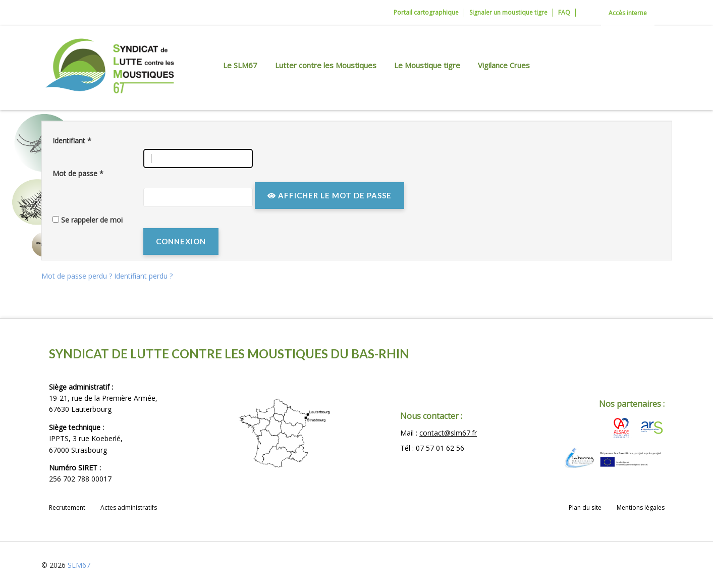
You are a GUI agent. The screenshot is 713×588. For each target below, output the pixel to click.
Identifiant (72, 141)
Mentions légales (641, 507)
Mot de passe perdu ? (78, 276)
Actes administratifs (129, 507)
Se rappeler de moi (92, 220)
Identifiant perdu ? (143, 276)
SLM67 (79, 565)
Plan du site (585, 507)
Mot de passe (78, 173)
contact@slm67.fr (448, 433)
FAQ (564, 12)
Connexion (181, 241)
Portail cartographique (426, 12)
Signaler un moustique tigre (508, 12)
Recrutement (67, 507)
